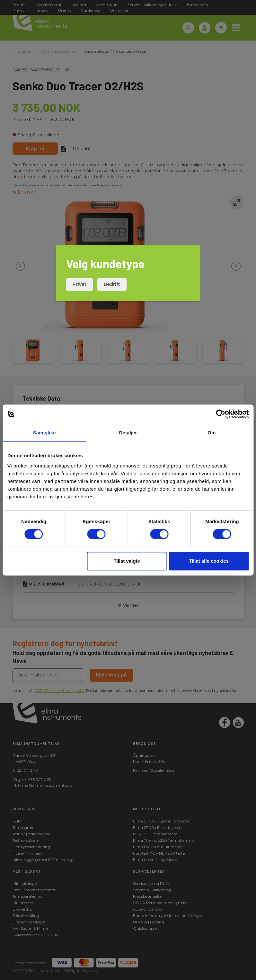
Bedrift (112, 284)
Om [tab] (212, 433)
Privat (79, 284)
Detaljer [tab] (128, 433)
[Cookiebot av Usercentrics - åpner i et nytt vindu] (221, 414)
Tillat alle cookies (209, 561)
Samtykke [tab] (44, 433)
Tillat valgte (127, 561)
